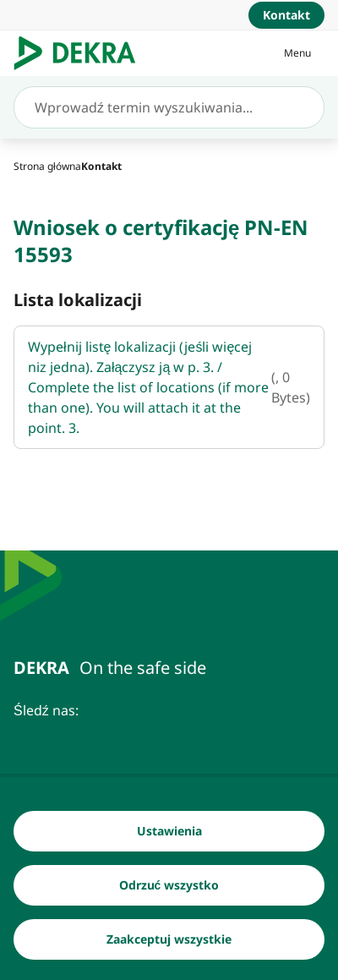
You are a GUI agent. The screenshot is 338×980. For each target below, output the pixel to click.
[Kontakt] (286, 15)
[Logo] (82, 53)
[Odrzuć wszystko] (169, 886)
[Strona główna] (47, 166)
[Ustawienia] (169, 832)
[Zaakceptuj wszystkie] (169, 940)
